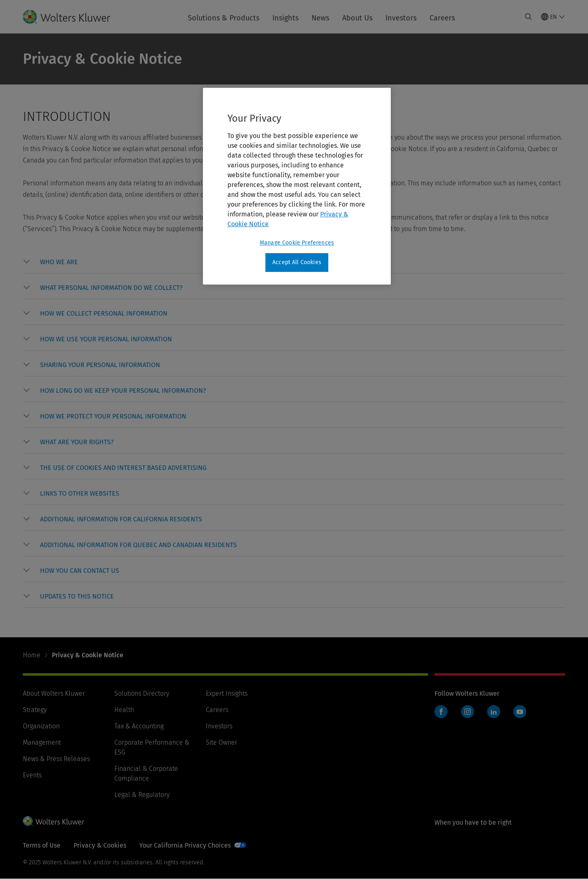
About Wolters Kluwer (54, 693)
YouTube (520, 712)
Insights (285, 18)
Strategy (35, 710)
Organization (41, 726)
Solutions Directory (142, 693)
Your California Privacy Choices (185, 845)
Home (32, 655)
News (320, 18)
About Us (357, 18)
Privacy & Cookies (100, 845)
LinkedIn (494, 712)
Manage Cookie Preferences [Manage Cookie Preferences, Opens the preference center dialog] (297, 243)
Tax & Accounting (139, 726)
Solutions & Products (224, 18)
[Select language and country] (553, 17)
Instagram (468, 712)
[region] (297, 186)
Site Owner (222, 742)
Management (42, 742)
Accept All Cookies (297, 262)
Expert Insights (227, 693)
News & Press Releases (56, 759)
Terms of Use (42, 845)
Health (124, 710)
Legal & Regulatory (142, 795)
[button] (59, 262)
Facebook (441, 712)
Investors (401, 18)
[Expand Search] (528, 17)
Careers (442, 18)
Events (32, 775)
